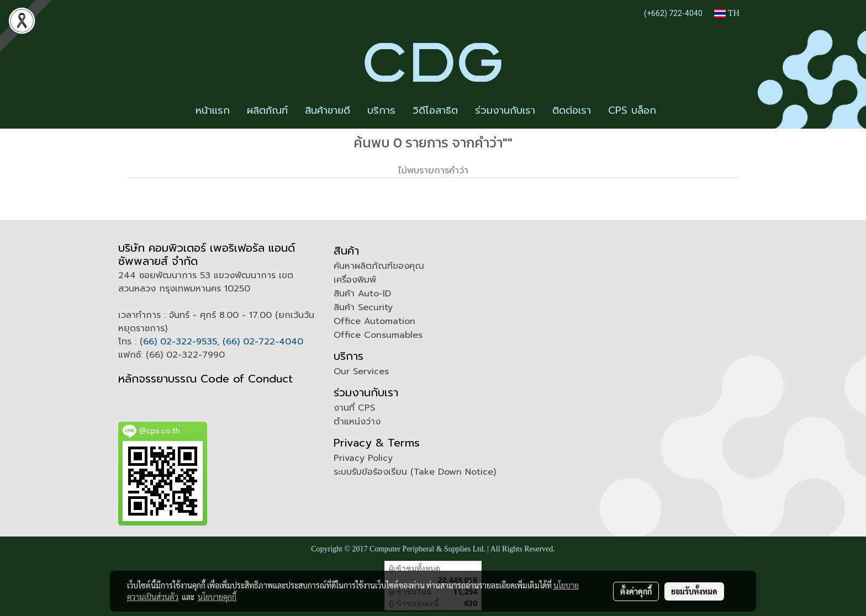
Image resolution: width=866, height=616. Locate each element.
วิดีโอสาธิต (435, 110)
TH (727, 13)
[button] (674, 111)
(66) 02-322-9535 (178, 342)
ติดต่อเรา (572, 110)
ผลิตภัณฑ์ (267, 110)
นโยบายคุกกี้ (217, 597)
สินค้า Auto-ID (362, 294)
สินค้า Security (363, 307)
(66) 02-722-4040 (263, 342)
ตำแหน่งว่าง (357, 422)
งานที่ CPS (354, 408)
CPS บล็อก (632, 110)
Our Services (361, 371)
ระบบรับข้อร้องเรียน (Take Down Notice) (415, 472)
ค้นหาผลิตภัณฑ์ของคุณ (379, 266)
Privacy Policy (363, 458)
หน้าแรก (213, 110)
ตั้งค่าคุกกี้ (636, 591)
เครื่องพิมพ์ (355, 280)
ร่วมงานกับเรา (505, 110)
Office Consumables (378, 335)
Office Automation (374, 321)
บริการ (381, 110)
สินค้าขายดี (328, 110)
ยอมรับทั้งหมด (694, 591)
